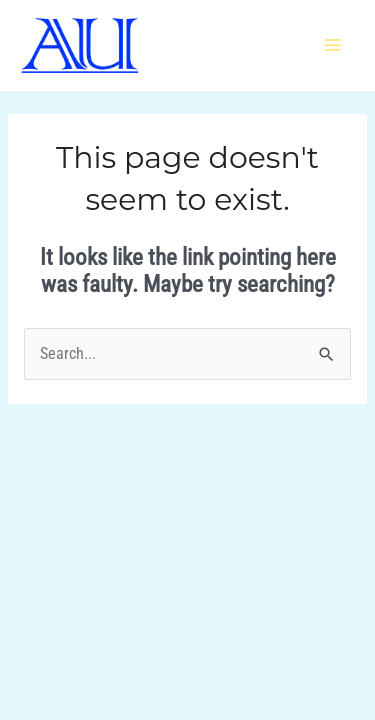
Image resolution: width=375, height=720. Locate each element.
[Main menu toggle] (333, 45)
